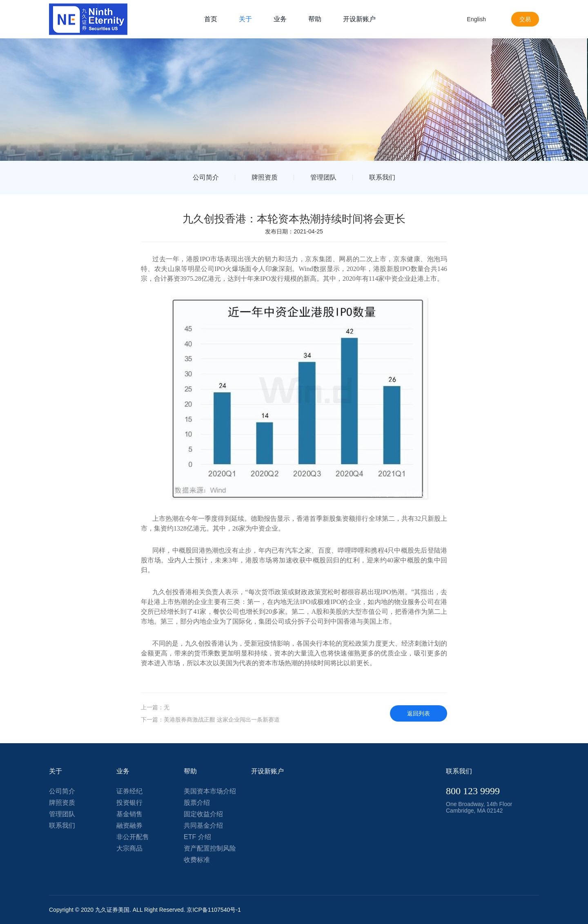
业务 (280, 19)
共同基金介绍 (203, 825)
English (474, 19)
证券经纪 (129, 791)
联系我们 (382, 177)
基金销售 (129, 814)
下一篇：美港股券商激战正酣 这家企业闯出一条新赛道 (210, 720)
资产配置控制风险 (210, 848)
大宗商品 (129, 848)
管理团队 (323, 177)
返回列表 (419, 713)
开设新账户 (359, 19)
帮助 (315, 19)
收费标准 (197, 860)
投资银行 (129, 803)
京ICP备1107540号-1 (214, 910)
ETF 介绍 (197, 837)
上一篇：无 (155, 707)
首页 (211, 19)
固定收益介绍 (203, 814)
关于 (245, 19)
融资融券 (129, 825)
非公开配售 (133, 837)
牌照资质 (265, 177)
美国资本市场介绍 (210, 791)
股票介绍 (197, 803)
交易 (524, 19)
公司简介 (206, 177)
